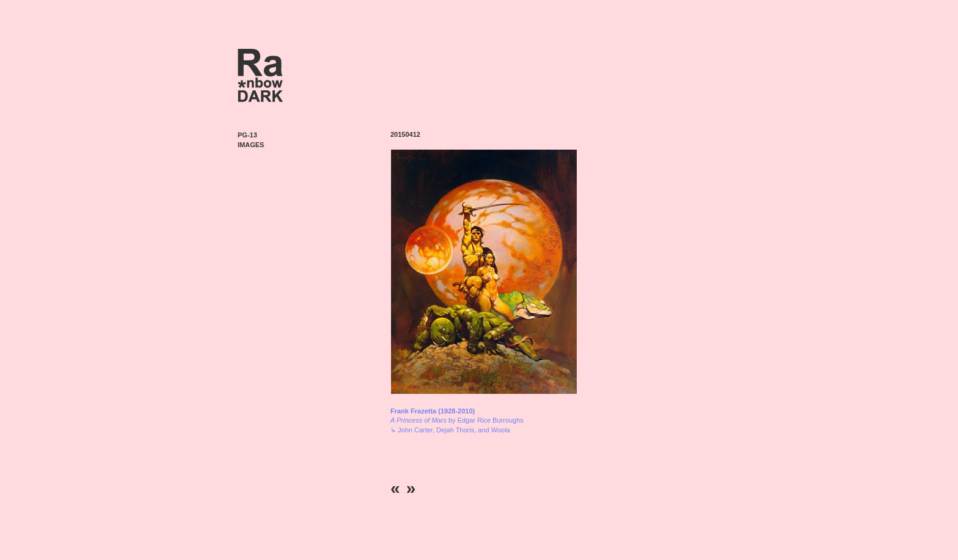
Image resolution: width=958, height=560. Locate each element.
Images (251, 145)
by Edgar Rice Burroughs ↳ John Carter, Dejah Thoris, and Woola (457, 420)
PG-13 (247, 135)
